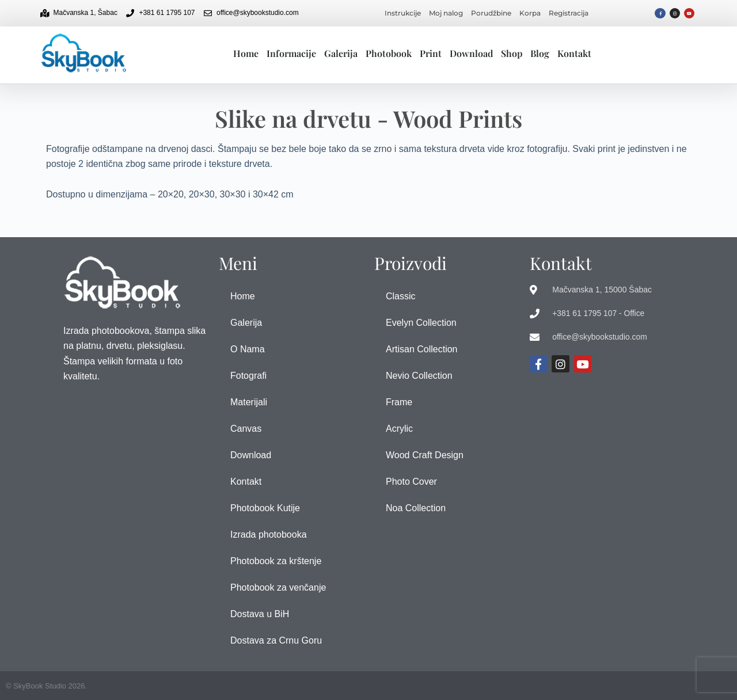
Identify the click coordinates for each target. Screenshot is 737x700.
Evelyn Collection (421, 323)
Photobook (389, 53)
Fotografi (248, 376)
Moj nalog (446, 13)
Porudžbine (491, 13)
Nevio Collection (419, 376)
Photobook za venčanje (278, 587)
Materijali (249, 402)
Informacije (291, 53)
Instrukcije (403, 13)
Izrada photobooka (269, 534)
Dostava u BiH (260, 614)
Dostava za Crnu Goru (276, 640)
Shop (512, 53)
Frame (399, 402)
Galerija (341, 53)
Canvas (246, 429)
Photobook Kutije (265, 508)
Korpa (530, 13)
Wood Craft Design (425, 455)
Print (431, 53)
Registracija (569, 13)
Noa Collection (416, 508)
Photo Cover (411, 482)
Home (246, 53)
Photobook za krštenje (276, 561)
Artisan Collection (422, 349)
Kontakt (574, 53)
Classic (401, 296)
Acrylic (399, 429)
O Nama (248, 349)
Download (471, 53)
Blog (540, 53)
